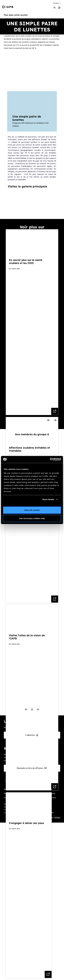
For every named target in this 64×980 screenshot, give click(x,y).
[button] (57, 3)
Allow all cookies (32, 510)
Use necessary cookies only (32, 518)
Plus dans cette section (32, 15)
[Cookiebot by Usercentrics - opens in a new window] (50, 459)
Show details (48, 499)
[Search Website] (55, 8)
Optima (57, 817)
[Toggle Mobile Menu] (59, 8)
